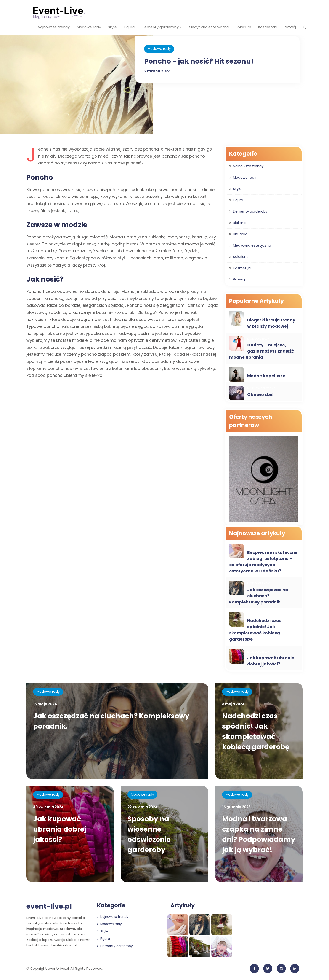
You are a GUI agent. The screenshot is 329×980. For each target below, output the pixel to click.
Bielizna (239, 223)
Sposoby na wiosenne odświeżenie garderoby (149, 834)
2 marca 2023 (157, 71)
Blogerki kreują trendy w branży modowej (271, 323)
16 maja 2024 (45, 704)
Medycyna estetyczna (209, 27)
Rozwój (290, 27)
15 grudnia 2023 (236, 807)
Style (112, 27)
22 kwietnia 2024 (142, 807)
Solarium (243, 27)
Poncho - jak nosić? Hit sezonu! (199, 61)
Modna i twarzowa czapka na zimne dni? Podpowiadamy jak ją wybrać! (259, 834)
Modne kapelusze (266, 376)
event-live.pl (49, 906)
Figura (129, 27)
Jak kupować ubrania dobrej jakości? (271, 661)
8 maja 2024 (233, 704)
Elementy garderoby (162, 27)
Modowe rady (89, 27)
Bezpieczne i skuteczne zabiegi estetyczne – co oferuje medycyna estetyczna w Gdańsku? (263, 562)
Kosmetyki (267, 27)
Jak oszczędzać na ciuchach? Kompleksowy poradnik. (259, 596)
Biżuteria (240, 234)
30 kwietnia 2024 (48, 807)
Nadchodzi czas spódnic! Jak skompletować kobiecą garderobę (255, 630)
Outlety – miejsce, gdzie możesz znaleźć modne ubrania (262, 351)
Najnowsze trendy (54, 27)
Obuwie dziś (260, 394)
